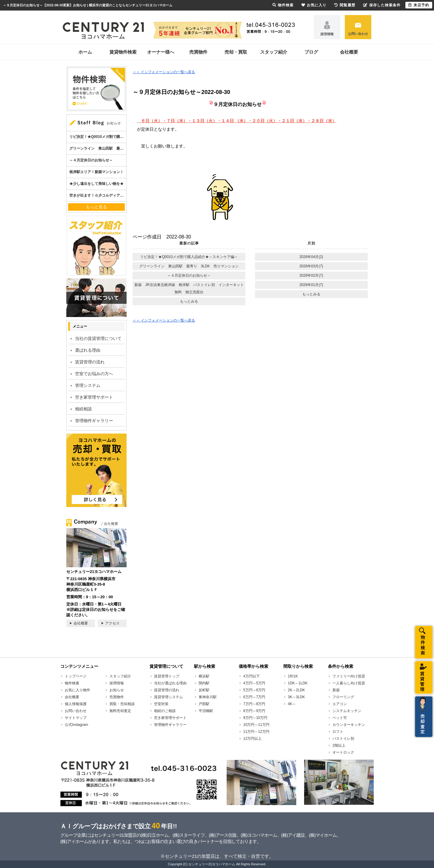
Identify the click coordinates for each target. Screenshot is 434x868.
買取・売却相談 (122, 704)
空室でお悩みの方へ (94, 374)
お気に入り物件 (77, 690)
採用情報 (327, 34)
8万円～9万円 (254, 711)
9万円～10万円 (255, 718)
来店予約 (419, 5)
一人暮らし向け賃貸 (349, 683)
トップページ (76, 676)
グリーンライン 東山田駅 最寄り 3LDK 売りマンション (189, 266)
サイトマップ (76, 718)
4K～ (292, 704)
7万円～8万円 (254, 704)
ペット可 (340, 718)
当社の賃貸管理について (98, 338)
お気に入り (314, 5)
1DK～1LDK (298, 683)
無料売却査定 (120, 711)
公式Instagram (76, 725)
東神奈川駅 (208, 697)
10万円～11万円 (256, 725)
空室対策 (161, 704)
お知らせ (117, 690)
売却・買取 (236, 52)
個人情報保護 (76, 704)
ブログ (311, 52)
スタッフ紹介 (274, 52)
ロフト (338, 732)
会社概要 (349, 52)
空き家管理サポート (94, 397)
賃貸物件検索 (123, 52)
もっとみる (189, 301)
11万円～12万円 (256, 732)
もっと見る (96, 207)
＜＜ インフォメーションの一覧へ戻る (164, 72)
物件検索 (72, 683)
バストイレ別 (343, 739)
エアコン (340, 704)
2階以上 (339, 745)
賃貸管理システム (168, 697)
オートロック (343, 752)
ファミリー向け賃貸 (349, 676)
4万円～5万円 (254, 683)
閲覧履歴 (345, 5)
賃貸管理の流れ (90, 362)
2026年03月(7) (311, 266)
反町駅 (204, 690)
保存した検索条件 (382, 5)
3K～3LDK (296, 697)
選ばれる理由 (88, 350)
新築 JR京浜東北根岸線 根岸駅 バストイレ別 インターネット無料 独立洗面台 (189, 288)
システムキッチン (347, 711)
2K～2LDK (296, 690)
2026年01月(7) (311, 285)
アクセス (112, 623)
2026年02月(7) (311, 275)
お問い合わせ (358, 34)
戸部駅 (204, 704)
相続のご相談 (165, 711)
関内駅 (204, 683)
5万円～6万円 (254, 690)
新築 (336, 690)
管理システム (88, 385)
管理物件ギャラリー (94, 421)
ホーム (85, 52)
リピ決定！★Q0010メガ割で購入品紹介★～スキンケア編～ (189, 257)
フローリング (343, 697)
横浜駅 (204, 676)
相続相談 (83, 409)
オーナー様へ (161, 52)
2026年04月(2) (311, 257)
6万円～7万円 (254, 697)
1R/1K (293, 676)
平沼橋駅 (206, 711)
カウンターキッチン (349, 725)
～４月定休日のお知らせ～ (189, 275)
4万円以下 (252, 676)
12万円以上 (252, 739)
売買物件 (198, 52)
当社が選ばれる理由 (170, 683)
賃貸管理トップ (167, 676)
